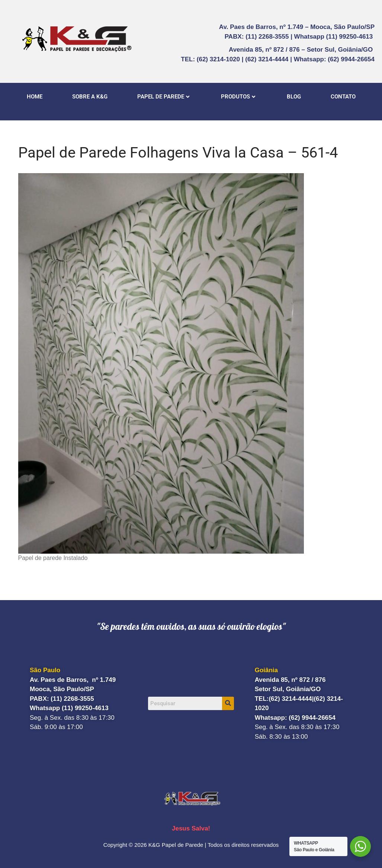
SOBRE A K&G (90, 97)
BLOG (294, 97)
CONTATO (343, 97)
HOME (35, 97)
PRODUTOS (238, 97)
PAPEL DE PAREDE (163, 97)
